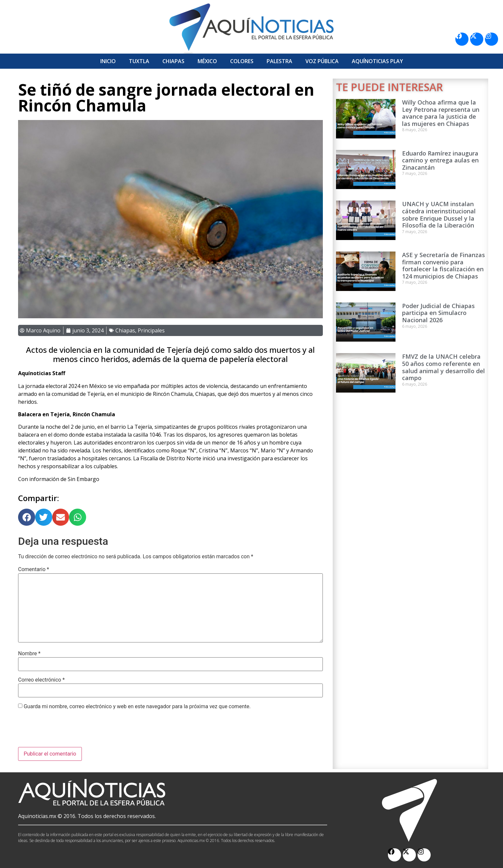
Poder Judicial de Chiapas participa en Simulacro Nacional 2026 (438, 313)
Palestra (279, 61)
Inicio (108, 61)
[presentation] (68, 731)
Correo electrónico (41, 680)
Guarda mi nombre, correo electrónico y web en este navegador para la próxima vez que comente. (137, 707)
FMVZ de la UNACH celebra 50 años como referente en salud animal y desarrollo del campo (443, 367)
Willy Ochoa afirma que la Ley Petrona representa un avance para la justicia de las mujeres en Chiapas (441, 113)
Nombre (29, 654)
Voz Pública (322, 61)
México (207, 61)
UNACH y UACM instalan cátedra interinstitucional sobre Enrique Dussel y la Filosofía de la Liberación (439, 215)
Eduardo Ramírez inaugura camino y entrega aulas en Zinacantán (440, 160)
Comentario (34, 569)
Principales (151, 330)
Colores (242, 61)
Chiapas (173, 61)
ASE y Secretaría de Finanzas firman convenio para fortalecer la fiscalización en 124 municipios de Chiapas (443, 265)
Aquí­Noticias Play (377, 61)
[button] (27, 517)
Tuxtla (139, 61)
